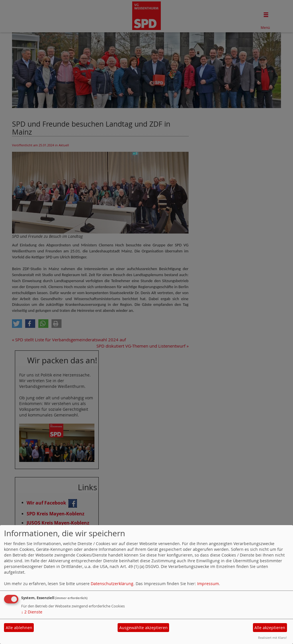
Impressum (208, 584)
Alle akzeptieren (270, 628)
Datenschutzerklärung (112, 584)
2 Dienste (32, 612)
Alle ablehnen (19, 628)
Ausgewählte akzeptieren (143, 628)
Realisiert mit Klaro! (272, 638)
